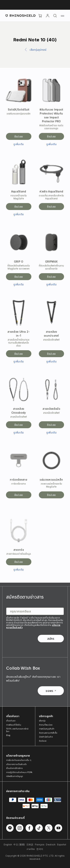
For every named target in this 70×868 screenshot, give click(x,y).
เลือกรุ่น (42, 721)
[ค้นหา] (55, 16)
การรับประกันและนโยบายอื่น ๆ (19, 760)
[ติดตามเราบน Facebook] (29, 828)
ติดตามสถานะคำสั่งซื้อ (48, 733)
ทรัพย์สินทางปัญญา (15, 776)
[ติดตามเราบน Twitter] (49, 828)
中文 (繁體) (19, 845)
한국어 (40, 849)
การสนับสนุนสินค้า (47, 729)
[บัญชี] (48, 16)
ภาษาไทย (31, 849)
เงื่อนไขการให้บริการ (14, 768)
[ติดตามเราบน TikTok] (39, 828)
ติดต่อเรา (43, 741)
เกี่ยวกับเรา (11, 721)
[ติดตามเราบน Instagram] (20, 828)
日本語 (30, 845)
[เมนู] (63, 16)
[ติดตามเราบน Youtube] (58, 828)
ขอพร (51, 691)
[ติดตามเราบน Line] (10, 828)
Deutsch (51, 845)
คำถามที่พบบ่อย (46, 725)
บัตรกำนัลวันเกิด (46, 737)
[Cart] (40, 16)
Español (62, 845)
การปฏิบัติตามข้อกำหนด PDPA (19, 772)
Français (40, 845)
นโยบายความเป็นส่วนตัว (17, 764)
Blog (8, 735)
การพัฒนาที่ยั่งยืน (14, 725)
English (8, 845)
